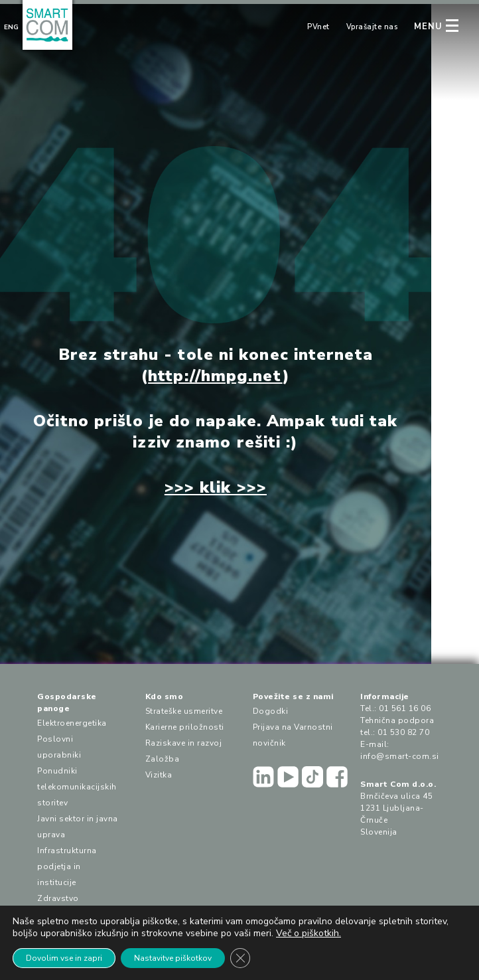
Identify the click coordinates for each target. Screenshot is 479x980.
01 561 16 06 (405, 708)
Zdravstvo (58, 898)
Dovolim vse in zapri (64, 958)
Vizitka (159, 775)
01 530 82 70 (403, 732)
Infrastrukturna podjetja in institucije (67, 866)
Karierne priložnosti (185, 727)
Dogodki (271, 711)
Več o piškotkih (308, 933)
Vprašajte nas (372, 27)
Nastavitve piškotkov (173, 958)
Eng (11, 27)
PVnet (318, 27)
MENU (428, 27)
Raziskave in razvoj (184, 743)
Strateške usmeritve (184, 711)
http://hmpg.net (215, 376)
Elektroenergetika (72, 723)
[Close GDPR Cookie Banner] (240, 958)
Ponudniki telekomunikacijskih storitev (77, 787)
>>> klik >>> (216, 487)
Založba (163, 759)
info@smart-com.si (400, 756)
